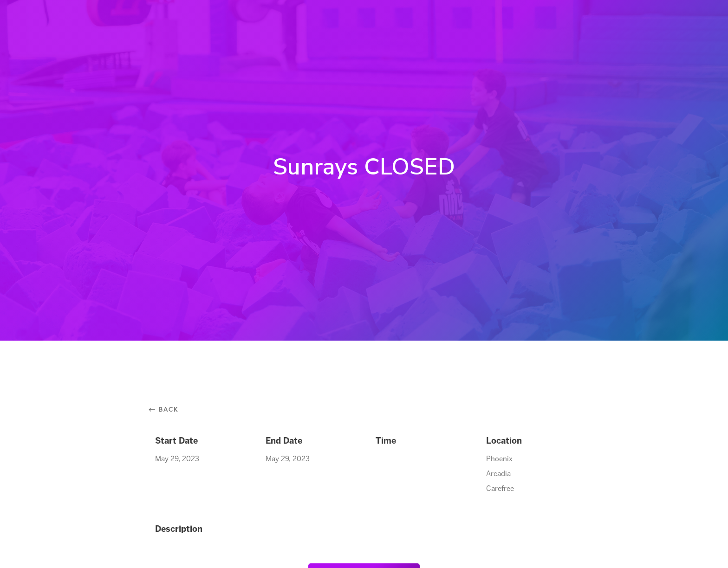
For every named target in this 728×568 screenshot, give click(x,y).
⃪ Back (167, 409)
